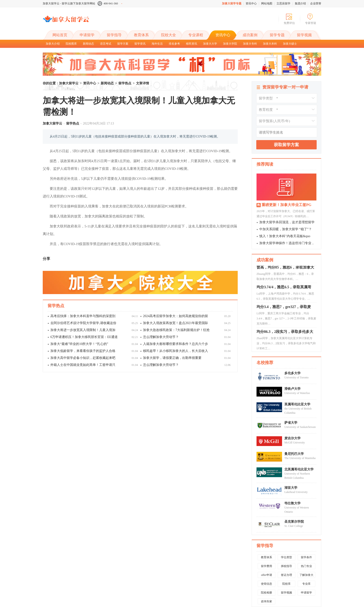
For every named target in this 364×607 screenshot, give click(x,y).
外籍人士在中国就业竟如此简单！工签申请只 (83, 365)
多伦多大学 (292, 373)
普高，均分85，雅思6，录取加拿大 (285, 277)
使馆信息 (266, 584)
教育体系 (141, 35)
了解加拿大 (306, 575)
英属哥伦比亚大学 (297, 404)
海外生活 (157, 44)
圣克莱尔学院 (294, 522)
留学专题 (277, 35)
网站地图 (267, 3)
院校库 (286, 584)
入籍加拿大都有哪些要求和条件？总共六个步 (175, 344)
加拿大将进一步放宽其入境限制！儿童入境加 (83, 330)
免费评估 (289, 23)
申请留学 (87, 35)
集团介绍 (300, 3)
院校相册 (266, 593)
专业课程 (196, 35)
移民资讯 (192, 44)
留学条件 (306, 557)
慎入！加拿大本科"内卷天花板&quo (285, 236)
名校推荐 (265, 363)
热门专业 (306, 566)
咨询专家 (266, 601)
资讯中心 (251, 3)
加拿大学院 (230, 44)
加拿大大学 (210, 44)
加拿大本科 (270, 44)
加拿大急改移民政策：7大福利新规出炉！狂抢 (176, 330)
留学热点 (125, 83)
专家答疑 (311, 23)
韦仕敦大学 (292, 503)
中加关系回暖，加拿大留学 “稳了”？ (286, 229)
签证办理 (286, 575)
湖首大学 (291, 488)
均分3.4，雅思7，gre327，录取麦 (284, 317)
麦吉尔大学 (292, 438)
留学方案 (123, 44)
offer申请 (266, 575)
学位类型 (286, 557)
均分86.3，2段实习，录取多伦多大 (285, 341)
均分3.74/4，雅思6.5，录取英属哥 (284, 297)
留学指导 (114, 35)
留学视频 (304, 35)
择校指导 (286, 566)
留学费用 (266, 566)
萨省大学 (291, 423)
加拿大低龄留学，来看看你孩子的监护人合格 (83, 351)
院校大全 (169, 35)
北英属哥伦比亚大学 (299, 469)
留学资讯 (140, 44)
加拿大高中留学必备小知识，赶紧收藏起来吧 (83, 358)
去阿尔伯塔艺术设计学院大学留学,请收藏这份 (83, 323)
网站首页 (60, 35)
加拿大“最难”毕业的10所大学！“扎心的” (79, 344)
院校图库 (71, 44)
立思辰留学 (283, 3)
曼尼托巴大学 (294, 454)
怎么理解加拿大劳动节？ (161, 337)
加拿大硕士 (290, 44)
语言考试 (106, 44)
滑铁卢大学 (292, 389)
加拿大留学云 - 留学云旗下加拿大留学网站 (69, 3)
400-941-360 (110, 3)
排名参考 (174, 44)
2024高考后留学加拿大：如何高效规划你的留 (175, 316)
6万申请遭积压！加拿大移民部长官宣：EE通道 (84, 337)
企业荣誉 (316, 3)
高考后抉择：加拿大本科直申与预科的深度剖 (83, 316)
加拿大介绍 (53, 44)
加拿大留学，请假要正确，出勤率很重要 (172, 358)
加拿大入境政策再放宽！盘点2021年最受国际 (175, 323)
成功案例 (250, 35)
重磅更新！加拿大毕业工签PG (286, 205)
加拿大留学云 (78, 23)
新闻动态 (88, 44)
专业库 (306, 584)
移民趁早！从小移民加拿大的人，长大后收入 (175, 351)
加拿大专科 (250, 44)
